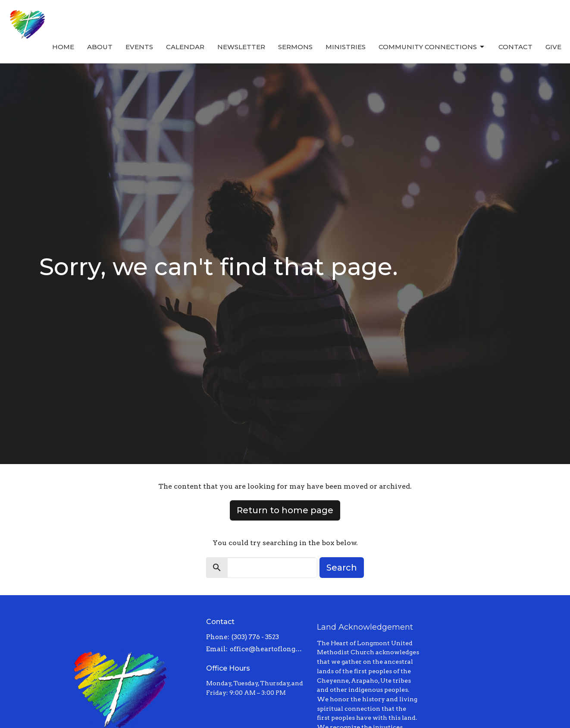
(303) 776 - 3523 (255, 637)
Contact (515, 47)
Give (553, 47)
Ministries (346, 47)
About (100, 47)
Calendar (185, 47)
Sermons (295, 47)
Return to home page (285, 510)
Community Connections (432, 47)
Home (63, 47)
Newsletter (241, 47)
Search (342, 568)
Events (139, 47)
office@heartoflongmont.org (269, 649)
